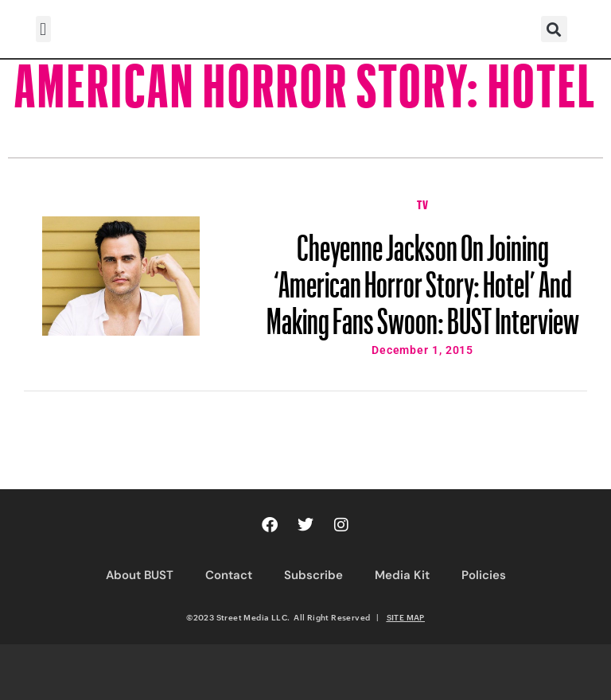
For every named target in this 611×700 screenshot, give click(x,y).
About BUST (140, 575)
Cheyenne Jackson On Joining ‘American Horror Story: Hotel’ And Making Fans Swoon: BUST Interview (423, 277)
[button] (43, 29)
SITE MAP (406, 617)
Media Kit (402, 575)
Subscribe (313, 575)
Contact (229, 575)
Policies (484, 575)
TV (422, 203)
